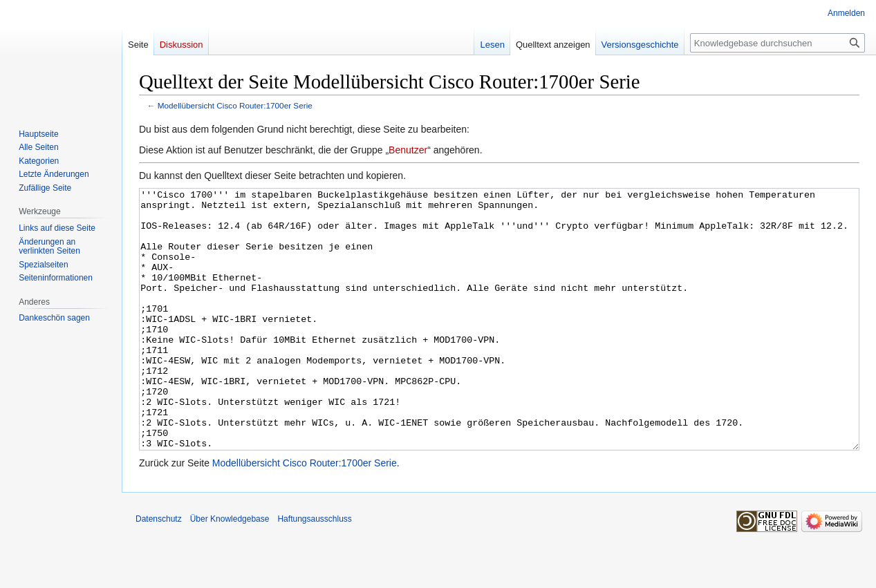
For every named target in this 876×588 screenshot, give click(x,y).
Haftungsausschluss (314, 571)
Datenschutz (159, 571)
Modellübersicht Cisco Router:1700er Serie (235, 105)
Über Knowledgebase (230, 571)
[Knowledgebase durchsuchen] (777, 43)
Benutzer (408, 150)
